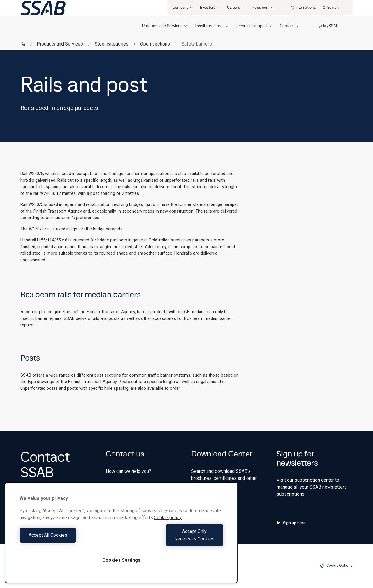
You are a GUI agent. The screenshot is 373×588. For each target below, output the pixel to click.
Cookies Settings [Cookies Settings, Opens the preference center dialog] (121, 560)
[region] (121, 537)
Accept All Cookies (69, 539)
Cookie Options (336, 566)
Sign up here (291, 523)
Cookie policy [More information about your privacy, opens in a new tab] (168, 525)
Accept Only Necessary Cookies (174, 539)
